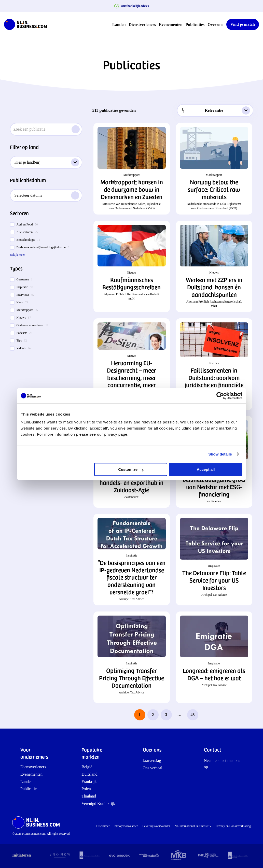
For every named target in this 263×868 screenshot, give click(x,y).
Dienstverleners (142, 25)
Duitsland (89, 774)
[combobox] (215, 110)
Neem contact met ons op (222, 764)
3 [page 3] (166, 715)
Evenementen (171, 25)
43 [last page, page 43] (193, 715)
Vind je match (243, 24)
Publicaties (195, 25)
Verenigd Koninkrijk (98, 803)
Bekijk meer (17, 255)
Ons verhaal (153, 768)
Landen (119, 25)
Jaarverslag (152, 760)
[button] (132, 169)
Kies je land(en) (47, 162)
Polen (86, 789)
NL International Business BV (193, 826)
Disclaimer (103, 826)
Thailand (89, 796)
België (87, 767)
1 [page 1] (140, 715)
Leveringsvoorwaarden (156, 826)
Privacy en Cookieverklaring (233, 826)
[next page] (206, 715)
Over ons (215, 25)
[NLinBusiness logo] (28, 24)
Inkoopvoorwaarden (126, 826)
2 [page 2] (153, 715)
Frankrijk (89, 782)
